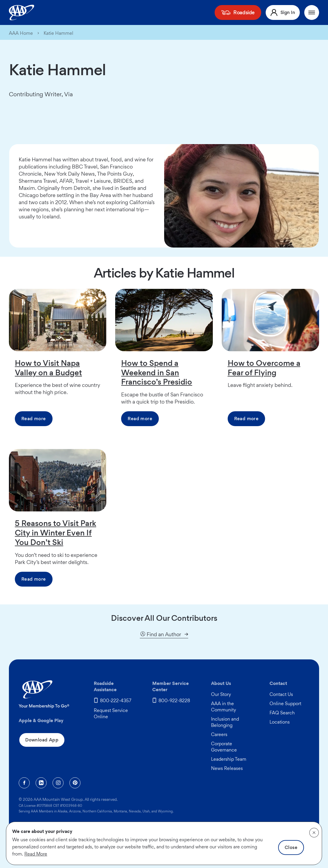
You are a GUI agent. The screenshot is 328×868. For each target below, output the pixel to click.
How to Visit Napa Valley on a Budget (48, 368)
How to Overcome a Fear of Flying (264, 368)
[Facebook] (24, 783)
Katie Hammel (58, 33)
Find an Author (160, 634)
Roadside (244, 12)
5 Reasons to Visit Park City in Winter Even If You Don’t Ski (56, 533)
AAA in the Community (224, 707)
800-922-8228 (174, 701)
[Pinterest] (75, 783)
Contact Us (281, 694)
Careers (219, 734)
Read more (34, 419)
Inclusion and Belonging (225, 722)
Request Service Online (111, 713)
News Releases (227, 768)
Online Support (285, 704)
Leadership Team (229, 759)
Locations (280, 722)
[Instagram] (58, 783)
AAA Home (21, 33)
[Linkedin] (41, 783)
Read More (36, 854)
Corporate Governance (224, 747)
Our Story (221, 694)
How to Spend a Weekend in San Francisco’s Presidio (157, 372)
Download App (42, 740)
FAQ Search (282, 713)
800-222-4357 (116, 701)
